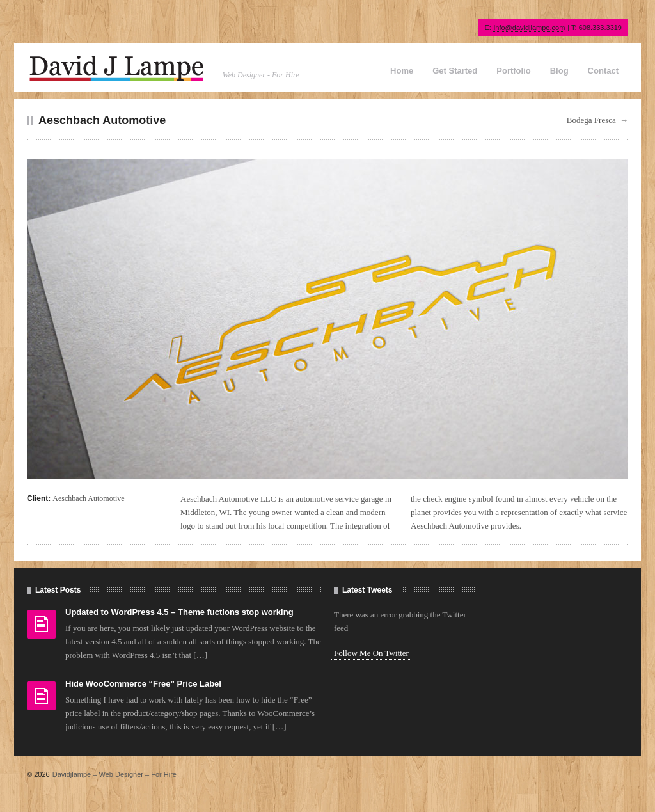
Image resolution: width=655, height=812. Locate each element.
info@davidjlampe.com (529, 28)
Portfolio (513, 71)
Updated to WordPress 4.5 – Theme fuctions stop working (179, 612)
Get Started (455, 71)
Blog (559, 71)
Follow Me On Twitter (371, 653)
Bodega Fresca (591, 120)
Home (402, 71)
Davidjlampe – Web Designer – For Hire (114, 774)
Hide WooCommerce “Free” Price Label (143, 684)
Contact (603, 71)
